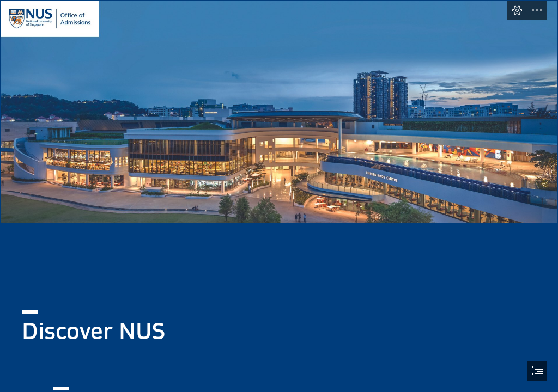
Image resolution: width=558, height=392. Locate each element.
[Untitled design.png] (279, 112)
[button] (517, 10)
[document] (279, 196)
